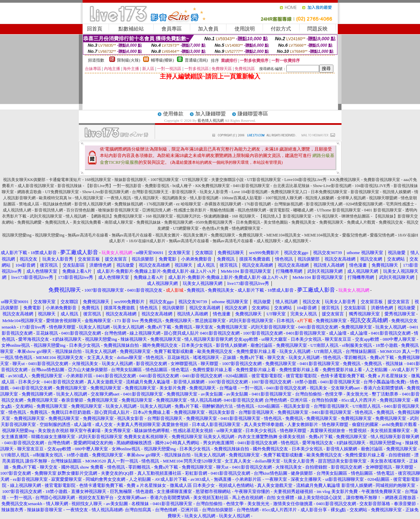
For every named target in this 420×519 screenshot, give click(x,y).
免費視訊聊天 (331, 222)
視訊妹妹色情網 (57, 204)
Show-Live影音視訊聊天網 (105, 192)
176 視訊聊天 (326, 216)
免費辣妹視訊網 (129, 204)
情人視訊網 (76, 216)
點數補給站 (131, 29)
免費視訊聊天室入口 (289, 192)
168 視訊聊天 (244, 216)
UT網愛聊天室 (186, 228)
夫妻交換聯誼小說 (227, 180)
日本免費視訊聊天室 (329, 192)
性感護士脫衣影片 (190, 210)
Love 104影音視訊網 (249, 192)
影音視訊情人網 (49, 210)
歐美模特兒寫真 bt (55, 198)
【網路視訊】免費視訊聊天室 (116, 216)
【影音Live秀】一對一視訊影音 (113, 186)
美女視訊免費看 (87, 222)
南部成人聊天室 (119, 222)
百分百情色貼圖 (81, 210)
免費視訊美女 (304, 222)
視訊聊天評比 (189, 216)
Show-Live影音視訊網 (332, 186)
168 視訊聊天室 (159, 216)
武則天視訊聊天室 (46, 216)
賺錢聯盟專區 (253, 114)
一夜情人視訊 (119, 198)
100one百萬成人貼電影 (242, 198)
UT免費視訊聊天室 (62, 192)
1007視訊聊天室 (164, 180)
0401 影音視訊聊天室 (383, 210)
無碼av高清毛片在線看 (88, 235)
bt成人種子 (182, 186)
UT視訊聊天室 (195, 180)
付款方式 (281, 29)
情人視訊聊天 (147, 198)
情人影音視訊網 (204, 198)
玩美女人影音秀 (214, 192)
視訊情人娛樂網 (397, 192)
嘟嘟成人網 (303, 210)
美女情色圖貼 (276, 222)
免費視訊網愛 (29, 222)
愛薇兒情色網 (354, 235)
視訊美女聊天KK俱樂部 (24, 180)
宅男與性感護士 (400, 204)
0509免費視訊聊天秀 (214, 222)
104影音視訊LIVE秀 (372, 186)
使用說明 (245, 29)
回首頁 (95, 29)
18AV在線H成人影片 (147, 241)
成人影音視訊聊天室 (36, 186)
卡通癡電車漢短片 (65, 180)
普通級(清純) (196, 60)
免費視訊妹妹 (149, 222)
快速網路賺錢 (216, 216)
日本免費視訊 (248, 222)
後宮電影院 (280, 210)
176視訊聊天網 (159, 204)
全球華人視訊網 (351, 198)
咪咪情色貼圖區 (356, 216)
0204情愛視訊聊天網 (364, 204)
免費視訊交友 (391, 222)
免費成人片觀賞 (361, 222)
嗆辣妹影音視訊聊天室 (118, 210)
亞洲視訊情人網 (156, 210)
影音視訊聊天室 (365, 192)
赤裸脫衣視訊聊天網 (223, 204)
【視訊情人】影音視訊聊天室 (285, 216)
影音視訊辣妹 (70, 186)
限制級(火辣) (129, 60)
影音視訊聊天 (184, 192)
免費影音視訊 (157, 186)
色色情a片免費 (215, 228)
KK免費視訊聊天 (345, 180)
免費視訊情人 (57, 222)
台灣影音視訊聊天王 (150, 192)
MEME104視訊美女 (284, 235)
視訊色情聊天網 (252, 210)
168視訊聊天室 (98, 180)
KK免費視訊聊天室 (212, 186)
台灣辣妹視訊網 (288, 204)
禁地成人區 (29, 204)
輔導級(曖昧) (162, 60)
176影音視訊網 (258, 204)
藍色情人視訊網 (211, 120)
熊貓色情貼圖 (222, 210)
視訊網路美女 (174, 198)
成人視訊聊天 (269, 241)
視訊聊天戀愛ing (17, 235)
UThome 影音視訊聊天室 (339, 210)
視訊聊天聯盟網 (383, 198)
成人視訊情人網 (17, 210)
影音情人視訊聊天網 (93, 204)
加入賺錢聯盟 (211, 114)
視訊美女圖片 (168, 235)
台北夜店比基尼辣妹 (291, 186)
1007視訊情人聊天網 (284, 198)
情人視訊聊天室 (89, 198)
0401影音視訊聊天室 (251, 186)
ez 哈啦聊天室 (189, 204)
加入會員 (208, 29)
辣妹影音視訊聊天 (131, 180)
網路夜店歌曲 (29, 192)
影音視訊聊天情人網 (324, 204)
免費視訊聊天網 (178, 222)
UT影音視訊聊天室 (264, 180)
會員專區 (172, 29)
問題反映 (317, 29)
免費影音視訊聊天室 (382, 180)
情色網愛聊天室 (246, 228)
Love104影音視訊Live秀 (305, 180)
